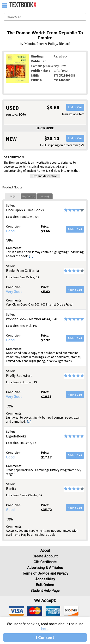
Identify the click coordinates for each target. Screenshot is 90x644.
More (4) (45, 196)
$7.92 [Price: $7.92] (45, 340)
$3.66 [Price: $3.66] (45, 231)
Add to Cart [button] (75, 107)
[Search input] (45, 17)
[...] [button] (31, 256)
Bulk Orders (45, 585)
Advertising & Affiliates (45, 568)
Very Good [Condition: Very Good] (14, 291)
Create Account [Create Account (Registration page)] (45, 556)
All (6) (13, 196)
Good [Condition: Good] (10, 231)
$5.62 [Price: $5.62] (45, 291)
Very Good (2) (29, 196)
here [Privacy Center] (45, 628)
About (45, 551)
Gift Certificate (45, 562)
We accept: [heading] (45, 601)
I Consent (45, 637)
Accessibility (45, 579)
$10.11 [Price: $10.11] (46, 396)
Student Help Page (45, 591)
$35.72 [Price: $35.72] (46, 509)
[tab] (13, 196)
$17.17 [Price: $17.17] (46, 457)
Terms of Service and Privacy (45, 573)
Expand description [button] (45, 176)
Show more (45, 128)
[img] (17, 611)
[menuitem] (76, 5)
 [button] (5, 5)
